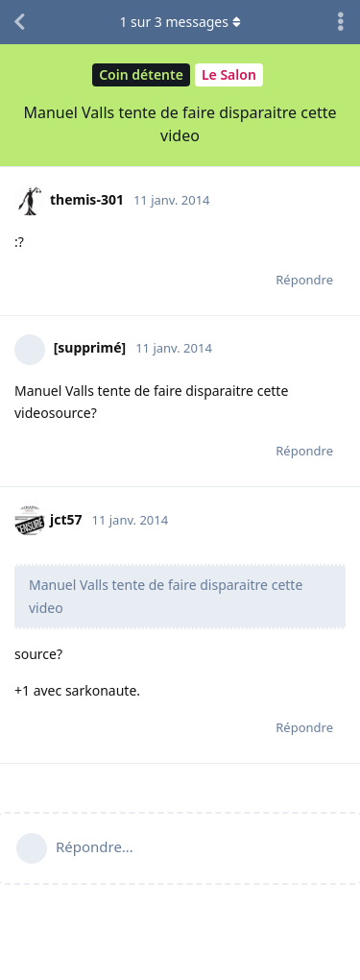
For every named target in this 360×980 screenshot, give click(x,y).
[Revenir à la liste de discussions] (19, 22)
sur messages (180, 22)
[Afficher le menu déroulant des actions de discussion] (341, 22)
